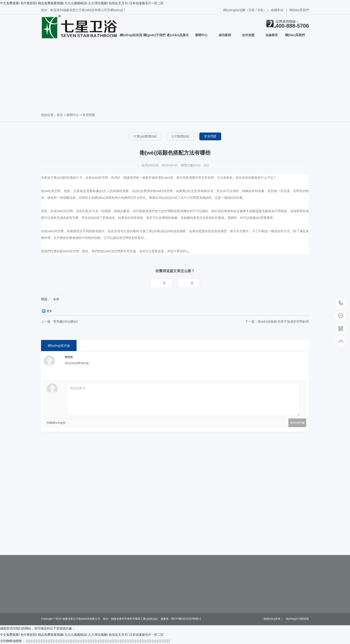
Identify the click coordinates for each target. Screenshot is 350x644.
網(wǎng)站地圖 (234, 10)
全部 (56, 299)
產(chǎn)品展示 (178, 35)
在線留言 (272, 35)
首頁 (60, 115)
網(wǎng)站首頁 (131, 35)
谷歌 (260, 10)
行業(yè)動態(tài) (145, 136)
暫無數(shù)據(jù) (66, 321)
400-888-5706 (341, 303)
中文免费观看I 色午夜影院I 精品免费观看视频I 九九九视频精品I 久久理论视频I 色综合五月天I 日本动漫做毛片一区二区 (82, 3)
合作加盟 (248, 35)
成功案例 (225, 35)
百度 (252, 10)
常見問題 (89, 115)
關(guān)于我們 (154, 35)
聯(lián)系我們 (299, 10)
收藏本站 (277, 10)
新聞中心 (201, 35)
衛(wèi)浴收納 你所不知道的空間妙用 (283, 321)
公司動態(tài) (180, 136)
